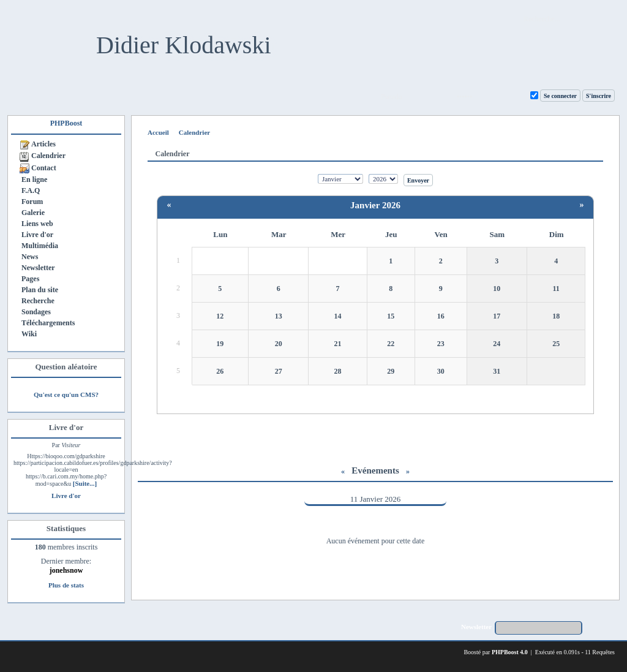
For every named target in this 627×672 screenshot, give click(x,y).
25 (556, 344)
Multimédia (40, 246)
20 (279, 344)
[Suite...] (85, 483)
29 (391, 371)
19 (220, 344)
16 (441, 316)
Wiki (29, 334)
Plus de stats (66, 585)
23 (441, 344)
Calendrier (48, 156)
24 (497, 344)
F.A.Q (31, 191)
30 (441, 371)
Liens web (37, 224)
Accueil (158, 132)
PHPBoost (66, 123)
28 (338, 371)
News (30, 257)
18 (556, 316)
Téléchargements (48, 323)
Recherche (38, 301)
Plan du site (40, 290)
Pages (30, 279)
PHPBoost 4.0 (510, 652)
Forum (32, 202)
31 (497, 371)
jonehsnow (66, 570)
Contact (44, 168)
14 (338, 316)
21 (338, 344)
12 (220, 316)
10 (497, 289)
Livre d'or (37, 235)
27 (279, 371)
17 (497, 316)
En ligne (34, 179)
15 (391, 316)
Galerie (33, 213)
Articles (43, 144)
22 (391, 344)
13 (279, 316)
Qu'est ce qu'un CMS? (66, 395)
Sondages (36, 312)
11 (556, 289)
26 (220, 371)
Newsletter (38, 268)
